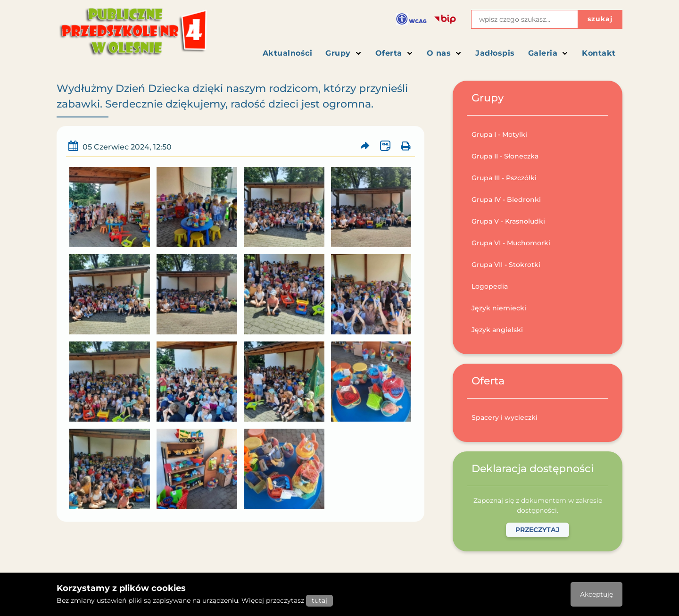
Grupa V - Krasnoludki (508, 221)
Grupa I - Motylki (499, 134)
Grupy (344, 53)
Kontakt (599, 53)
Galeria (549, 53)
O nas (445, 53)
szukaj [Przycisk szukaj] (600, 19)
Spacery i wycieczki (505, 417)
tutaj (319, 600)
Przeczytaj (538, 530)
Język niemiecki (499, 308)
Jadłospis (495, 53)
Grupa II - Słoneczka (505, 156)
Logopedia (490, 286)
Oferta (394, 53)
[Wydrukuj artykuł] (405, 146)
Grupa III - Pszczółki (504, 178)
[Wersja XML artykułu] (385, 146)
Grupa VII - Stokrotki (506, 265)
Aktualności (288, 53)
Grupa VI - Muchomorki (511, 243)
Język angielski (497, 330)
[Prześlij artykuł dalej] (365, 146)
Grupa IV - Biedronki (506, 200)
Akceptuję (596, 594)
